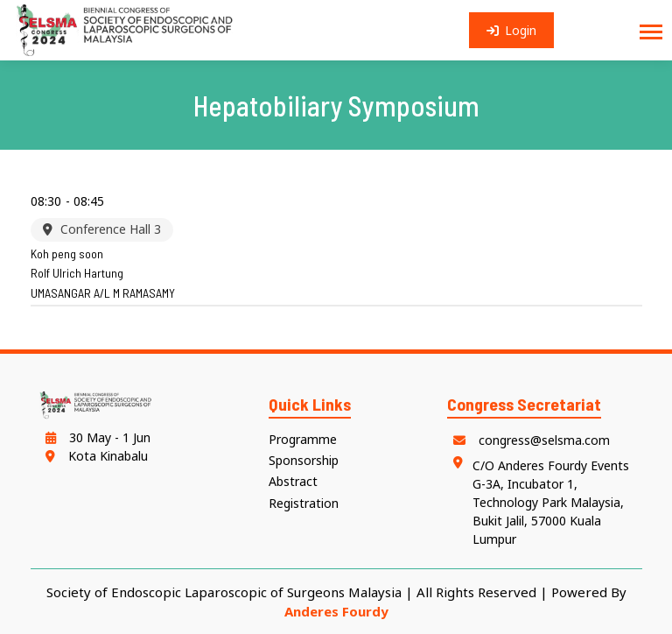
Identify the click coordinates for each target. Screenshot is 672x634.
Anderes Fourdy (336, 611)
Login (512, 30)
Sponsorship (304, 460)
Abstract (293, 481)
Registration (304, 503)
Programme (303, 439)
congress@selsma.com (528, 440)
